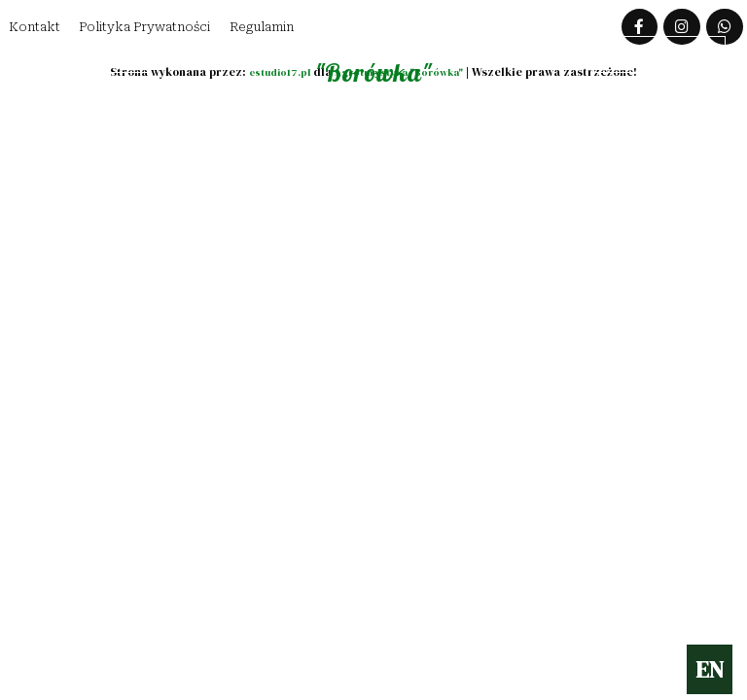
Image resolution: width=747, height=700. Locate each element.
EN (710, 669)
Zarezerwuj (654, 57)
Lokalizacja (83, 57)
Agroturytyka (367, 61)
